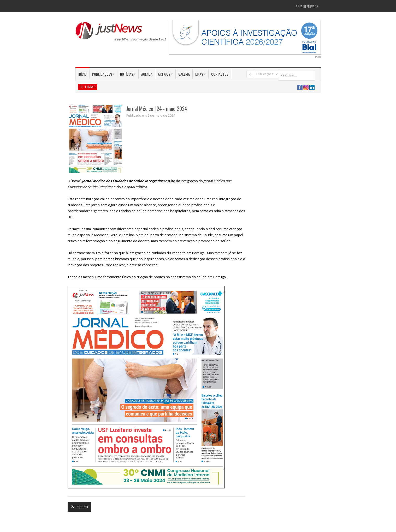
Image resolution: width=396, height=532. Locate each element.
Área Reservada (307, 6)
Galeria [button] (184, 74)
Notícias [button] (128, 74)
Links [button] (200, 74)
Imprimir (79, 507)
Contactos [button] (220, 74)
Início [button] (82, 74)
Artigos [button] (165, 74)
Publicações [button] (103, 74)
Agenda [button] (147, 74)
